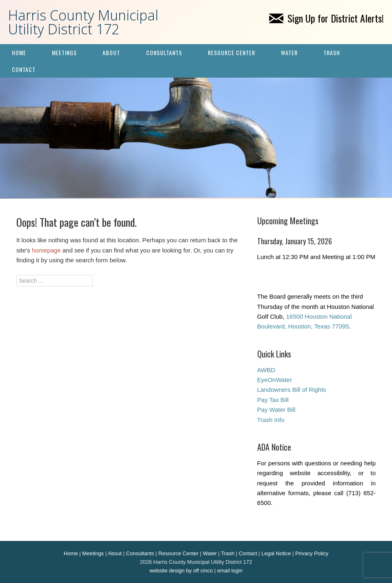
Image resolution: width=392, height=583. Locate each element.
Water (289, 52)
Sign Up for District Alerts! (326, 18)
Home (19, 52)
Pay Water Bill (276, 410)
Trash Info (271, 420)
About (111, 52)
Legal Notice (276, 553)
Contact (24, 69)
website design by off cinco (181, 571)
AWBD (266, 370)
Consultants (164, 52)
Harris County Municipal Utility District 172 (83, 22)
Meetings (64, 52)
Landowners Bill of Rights (292, 390)
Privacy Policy (312, 553)
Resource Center (232, 52)
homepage (46, 250)
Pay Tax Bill (273, 400)
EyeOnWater (275, 380)
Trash (332, 52)
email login (230, 571)
